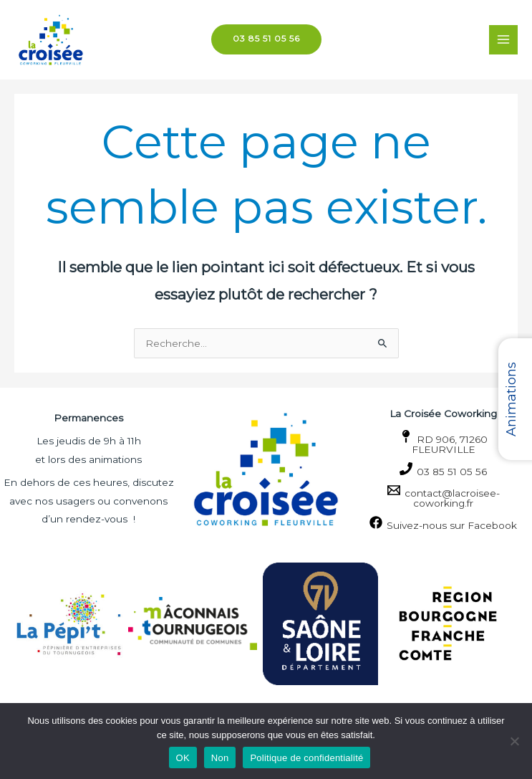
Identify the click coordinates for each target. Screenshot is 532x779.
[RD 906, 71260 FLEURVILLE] (443, 443)
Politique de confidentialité (306, 758)
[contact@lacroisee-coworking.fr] (443, 497)
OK (183, 758)
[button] (266, 40)
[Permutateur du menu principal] (504, 40)
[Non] (514, 741)
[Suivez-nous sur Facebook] (443, 524)
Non (220, 758)
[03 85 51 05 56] (443, 470)
